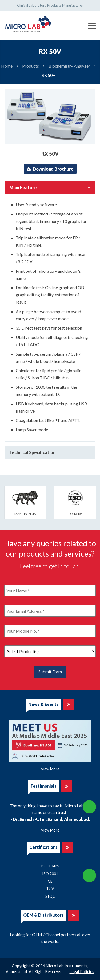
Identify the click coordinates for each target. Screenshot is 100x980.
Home (7, 66)
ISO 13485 (50, 866)
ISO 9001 (50, 874)
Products (31, 66)
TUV (50, 889)
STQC (50, 896)
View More (50, 769)
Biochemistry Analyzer (69, 66)
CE (50, 881)
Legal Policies (82, 972)
